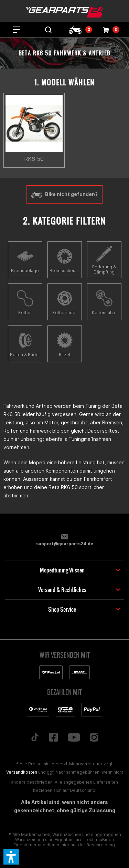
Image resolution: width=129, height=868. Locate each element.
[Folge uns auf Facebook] (53, 738)
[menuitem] (16, 30)
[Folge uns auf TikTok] (35, 738)
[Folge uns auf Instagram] (94, 738)
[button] (11, 857)
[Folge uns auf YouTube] (74, 738)
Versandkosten (22, 772)
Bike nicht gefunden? (65, 194)
